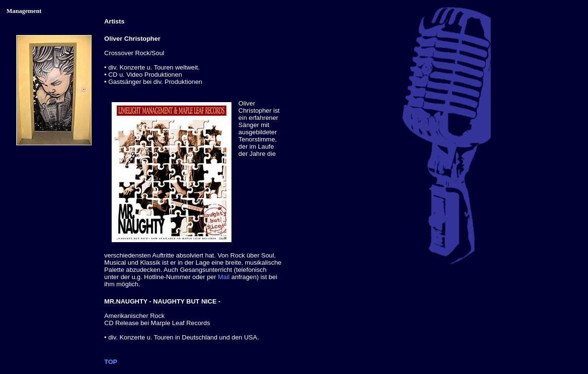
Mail (224, 277)
